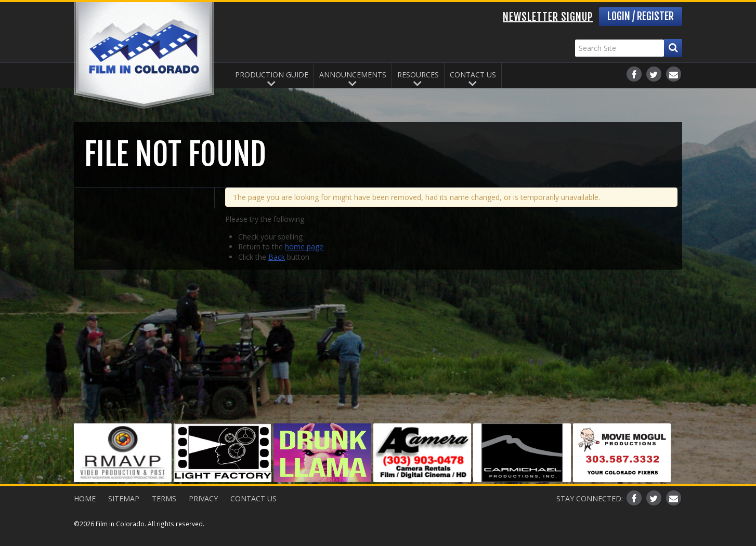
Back (277, 257)
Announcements (353, 75)
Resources (418, 75)
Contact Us (473, 75)
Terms (164, 498)
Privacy (203, 498)
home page (304, 247)
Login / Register (641, 16)
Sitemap (124, 498)
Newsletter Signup (548, 17)
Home (85, 498)
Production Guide (272, 75)
